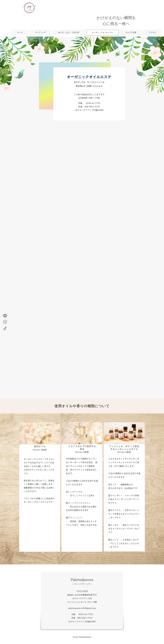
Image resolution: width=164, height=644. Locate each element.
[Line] (5, 316)
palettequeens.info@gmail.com (82, 608)
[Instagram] (5, 322)
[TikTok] (5, 328)
